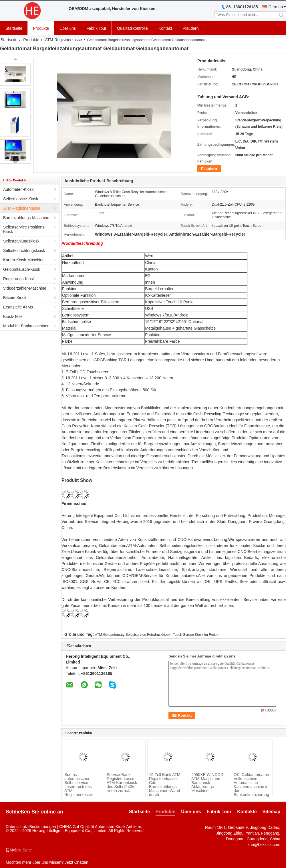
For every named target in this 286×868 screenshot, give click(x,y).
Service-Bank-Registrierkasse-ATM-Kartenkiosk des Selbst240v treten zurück (122, 783)
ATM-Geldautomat (109, 635)
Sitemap (271, 812)
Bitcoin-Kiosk (15, 298)
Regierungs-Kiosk (19, 279)
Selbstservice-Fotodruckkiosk (148, 635)
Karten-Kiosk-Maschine (24, 260)
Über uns (68, 28)
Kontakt (165, 28)
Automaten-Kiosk (18, 189)
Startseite (14, 28)
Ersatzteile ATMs (18, 307)
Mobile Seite (19, 850)
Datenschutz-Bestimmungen (31, 827)
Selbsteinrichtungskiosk (24, 250)
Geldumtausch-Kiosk (22, 269)
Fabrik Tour (96, 28)
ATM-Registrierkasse (63, 40)
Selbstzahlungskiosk (21, 241)
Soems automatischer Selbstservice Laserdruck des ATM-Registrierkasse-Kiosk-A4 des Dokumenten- (79, 789)
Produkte (41, 28)
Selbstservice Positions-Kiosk (24, 229)
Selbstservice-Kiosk (21, 199)
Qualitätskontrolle (132, 28)
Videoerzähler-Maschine (25, 288)
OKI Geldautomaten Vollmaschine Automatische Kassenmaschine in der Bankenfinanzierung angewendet (251, 787)
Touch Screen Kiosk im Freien (196, 635)
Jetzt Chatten (77, 862)
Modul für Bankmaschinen (26, 326)
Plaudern (190, 28)
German (276, 7)
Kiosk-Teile (13, 316)
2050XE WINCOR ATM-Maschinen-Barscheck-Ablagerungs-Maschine (207, 783)
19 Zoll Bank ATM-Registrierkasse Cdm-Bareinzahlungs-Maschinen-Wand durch (165, 785)
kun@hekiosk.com (264, 845)
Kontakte (247, 812)
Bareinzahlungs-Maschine (26, 218)
